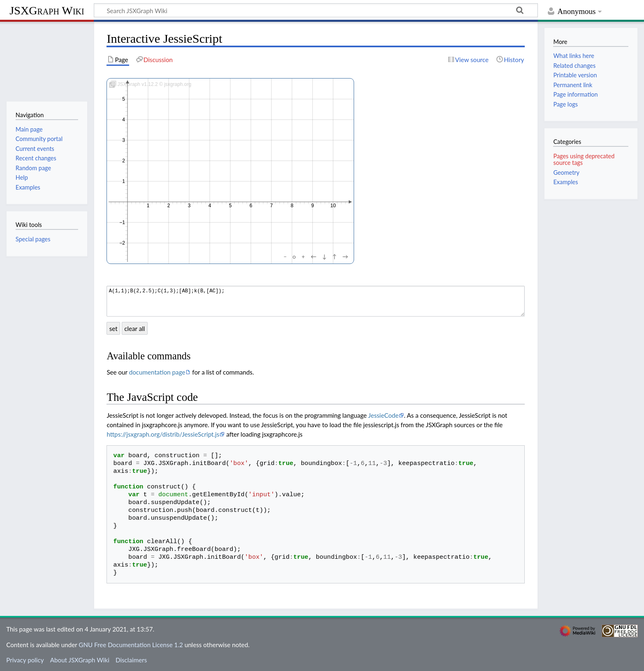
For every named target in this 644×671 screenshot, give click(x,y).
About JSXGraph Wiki (80, 660)
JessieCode (383, 415)
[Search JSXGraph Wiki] (316, 10)
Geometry (566, 172)
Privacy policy (25, 660)
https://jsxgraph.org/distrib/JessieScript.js (163, 434)
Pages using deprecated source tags (584, 159)
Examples (565, 182)
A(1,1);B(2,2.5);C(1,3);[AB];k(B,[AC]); (316, 301)
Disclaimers (131, 660)
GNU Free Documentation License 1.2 (131, 645)
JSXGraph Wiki (47, 10)
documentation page (157, 372)
